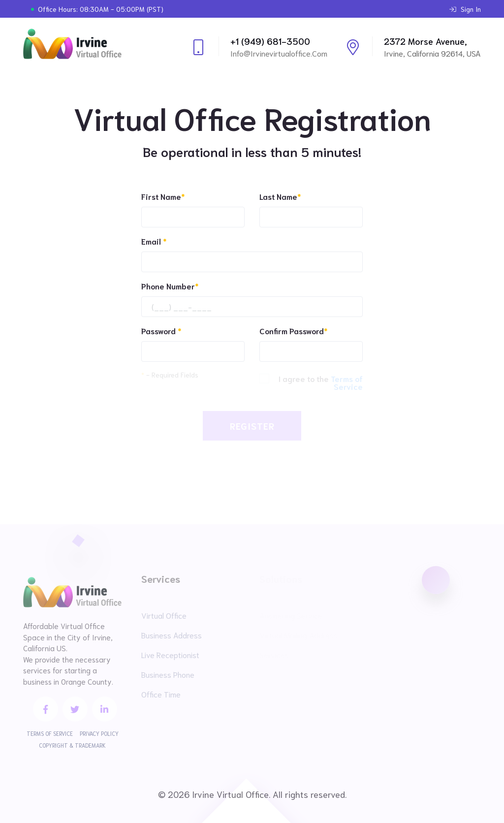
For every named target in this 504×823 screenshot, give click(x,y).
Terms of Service (50, 733)
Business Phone (168, 674)
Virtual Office (164, 615)
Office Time (161, 694)
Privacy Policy (99, 733)
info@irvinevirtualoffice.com (279, 53)
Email (154, 241)
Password (161, 331)
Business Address (172, 635)
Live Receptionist (170, 654)
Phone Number (170, 286)
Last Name (280, 196)
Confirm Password (293, 331)
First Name (163, 196)
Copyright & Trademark (72, 745)
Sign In (465, 9)
